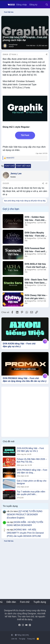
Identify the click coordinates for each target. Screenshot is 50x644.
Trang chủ (31, 639)
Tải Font (25, 135)
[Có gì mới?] (41, 5)
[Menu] (4, 5)
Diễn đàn (11, 602)
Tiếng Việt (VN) (22, 635)
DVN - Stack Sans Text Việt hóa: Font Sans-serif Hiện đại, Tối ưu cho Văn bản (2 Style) (36, 281)
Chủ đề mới (9, 441)
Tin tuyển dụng (10, 506)
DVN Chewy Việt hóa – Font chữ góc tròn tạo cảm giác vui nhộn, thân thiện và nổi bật (36, 297)
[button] (12, 635)
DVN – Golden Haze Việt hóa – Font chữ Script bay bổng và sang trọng (35, 219)
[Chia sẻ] (47, 55)
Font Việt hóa (31, 46)
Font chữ (25, 602)
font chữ (9, 166)
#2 (46, 183)
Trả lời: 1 (13, 54)
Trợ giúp (22, 639)
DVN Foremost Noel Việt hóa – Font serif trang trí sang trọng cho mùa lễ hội (35, 250)
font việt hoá (23, 166)
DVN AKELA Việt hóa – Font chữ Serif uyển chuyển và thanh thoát (36, 266)
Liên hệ (14, 639)
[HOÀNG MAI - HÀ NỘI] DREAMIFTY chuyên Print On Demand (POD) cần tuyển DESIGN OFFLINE (25, 533)
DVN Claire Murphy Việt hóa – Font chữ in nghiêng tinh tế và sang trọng (36, 234)
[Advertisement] (25, 412)
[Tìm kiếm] (47, 5)
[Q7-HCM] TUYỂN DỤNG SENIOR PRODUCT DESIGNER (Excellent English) (25, 515)
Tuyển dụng (40, 602)
